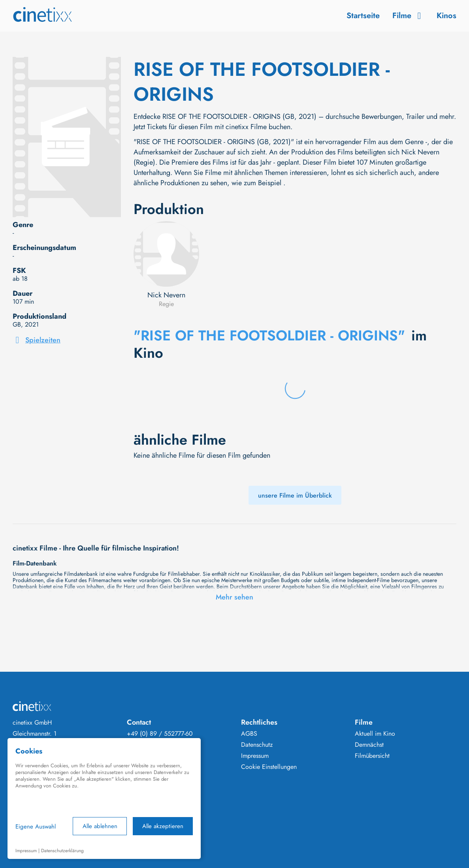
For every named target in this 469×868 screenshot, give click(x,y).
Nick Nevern (166, 295)
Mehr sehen (234, 597)
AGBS (249, 734)
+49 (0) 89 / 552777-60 (160, 734)
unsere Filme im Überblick (295, 495)
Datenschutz (257, 745)
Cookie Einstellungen (269, 767)
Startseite (363, 16)
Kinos (446, 16)
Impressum (255, 756)
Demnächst (369, 745)
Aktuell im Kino (375, 734)
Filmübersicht (372, 756)
